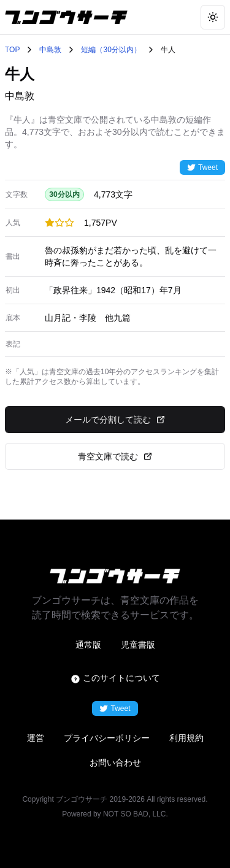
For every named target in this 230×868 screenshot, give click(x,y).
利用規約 (186, 738)
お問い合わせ (115, 762)
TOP (12, 50)
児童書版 (138, 645)
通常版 (88, 645)
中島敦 (50, 50)
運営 (36, 738)
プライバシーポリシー (107, 738)
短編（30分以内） (111, 50)
